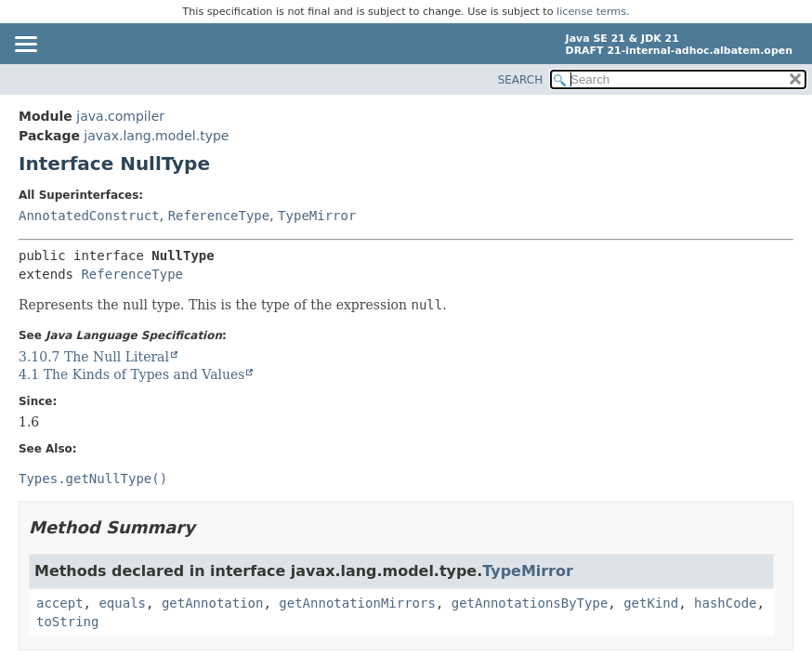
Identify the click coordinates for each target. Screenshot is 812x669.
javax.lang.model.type (156, 136)
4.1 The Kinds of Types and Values (131, 374)
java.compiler (120, 116)
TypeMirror (317, 216)
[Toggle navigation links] (25, 46)
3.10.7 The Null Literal (94, 357)
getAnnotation (213, 603)
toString (67, 622)
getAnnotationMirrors (357, 603)
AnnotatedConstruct (89, 216)
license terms (591, 12)
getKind (651, 603)
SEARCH (521, 80)
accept (60, 603)
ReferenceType (219, 216)
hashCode (725, 603)
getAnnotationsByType (530, 603)
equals (122, 603)
